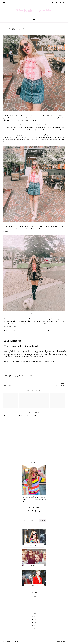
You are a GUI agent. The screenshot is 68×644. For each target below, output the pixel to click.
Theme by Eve (61, 642)
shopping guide (11, 377)
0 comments (54, 376)
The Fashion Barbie (13, 642)
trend (19, 377)
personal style (10, 375)
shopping (19, 375)
